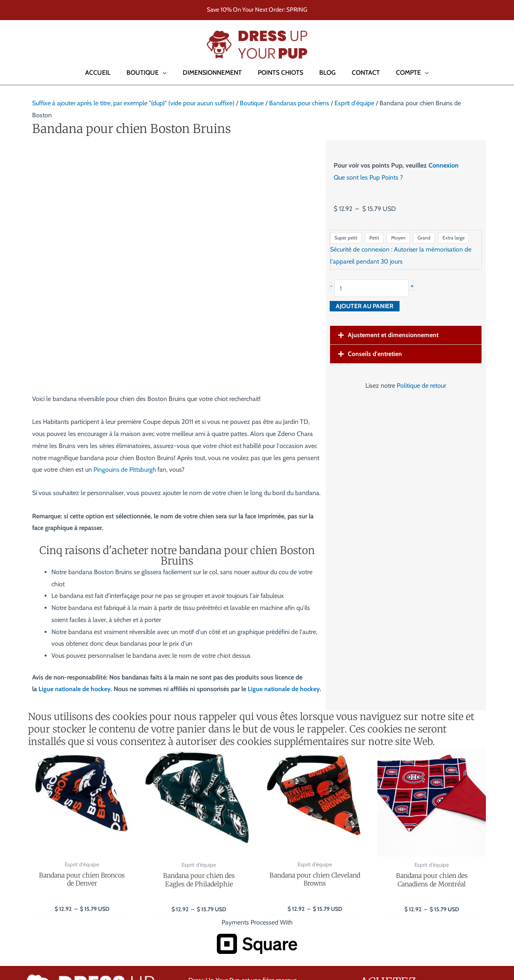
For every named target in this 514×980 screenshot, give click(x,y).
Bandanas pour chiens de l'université (409, 831)
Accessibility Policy (474, 942)
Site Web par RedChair (115, 943)
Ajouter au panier (366, 306)
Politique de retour (421, 386)
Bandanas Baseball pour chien (401, 807)
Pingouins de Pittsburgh (125, 241)
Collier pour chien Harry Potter (401, 843)
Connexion (444, 165)
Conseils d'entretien (375, 354)
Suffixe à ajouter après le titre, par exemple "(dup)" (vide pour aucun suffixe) (133, 103)
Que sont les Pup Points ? (368, 177)
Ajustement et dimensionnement (394, 335)
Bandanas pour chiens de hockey (405, 819)
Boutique (252, 103)
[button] (18, 45)
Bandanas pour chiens (299, 103)
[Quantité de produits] (374, 288)
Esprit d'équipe (354, 103)
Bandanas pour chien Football (400, 795)
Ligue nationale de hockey (75, 460)
